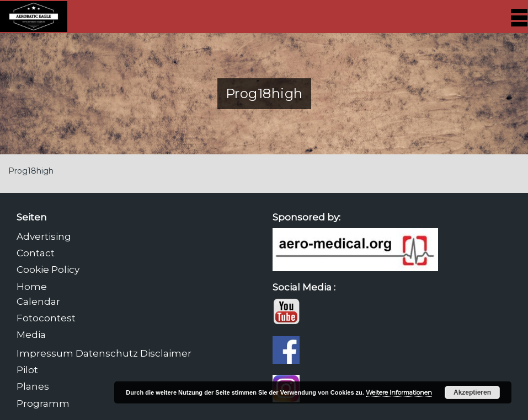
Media (31, 335)
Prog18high (31, 171)
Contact (36, 253)
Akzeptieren (472, 392)
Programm (43, 403)
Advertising (44, 236)
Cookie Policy (48, 270)
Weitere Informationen (399, 392)
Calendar (38, 301)
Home (32, 287)
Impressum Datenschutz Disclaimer (104, 353)
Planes (33, 386)
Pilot (27, 370)
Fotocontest (46, 318)
